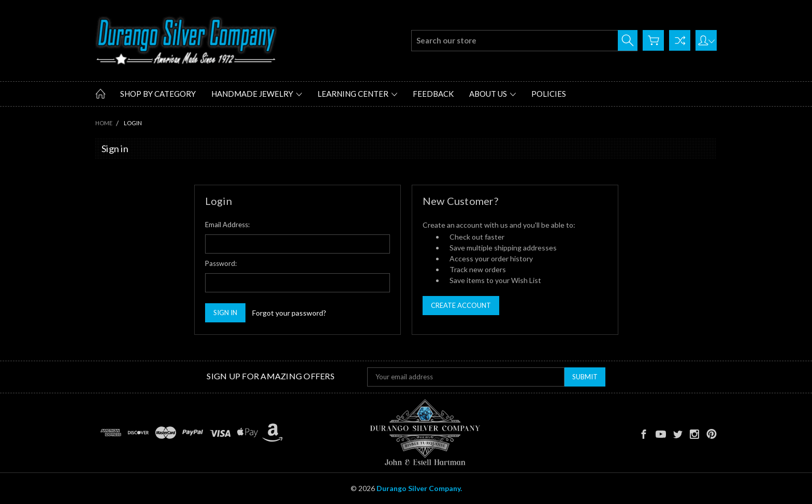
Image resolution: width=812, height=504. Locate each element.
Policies (549, 94)
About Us (492, 94)
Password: (221, 263)
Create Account (461, 305)
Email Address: (227, 225)
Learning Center (357, 94)
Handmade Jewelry (257, 94)
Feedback (433, 94)
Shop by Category (158, 94)
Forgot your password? (289, 313)
